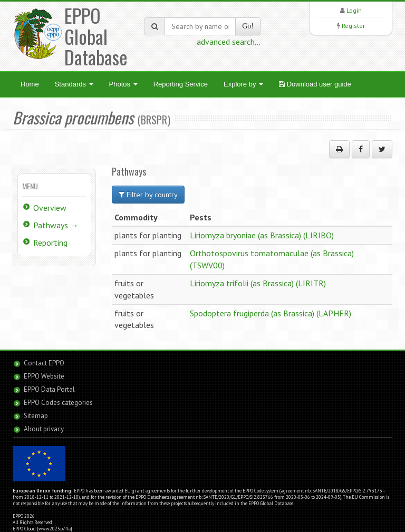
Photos (123, 84)
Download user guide (315, 84)
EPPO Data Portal (49, 389)
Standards (74, 84)
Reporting (50, 243)
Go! (248, 26)
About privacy (44, 429)
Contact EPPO (44, 363)
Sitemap (36, 416)
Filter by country (148, 195)
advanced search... (229, 42)
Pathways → (56, 225)
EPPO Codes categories (58, 403)
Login (354, 10)
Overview (50, 208)
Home (30, 84)
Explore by (243, 84)
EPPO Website (44, 376)
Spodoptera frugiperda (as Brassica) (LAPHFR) (271, 313)
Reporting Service (181, 84)
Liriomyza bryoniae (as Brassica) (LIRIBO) (262, 235)
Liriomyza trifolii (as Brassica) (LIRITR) (258, 283)
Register (353, 26)
